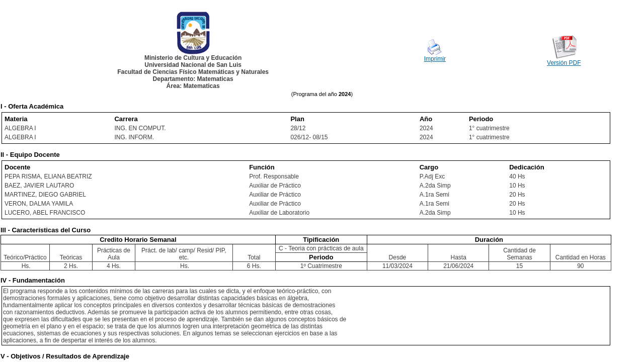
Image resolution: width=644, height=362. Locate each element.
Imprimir (435, 59)
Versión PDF (564, 63)
